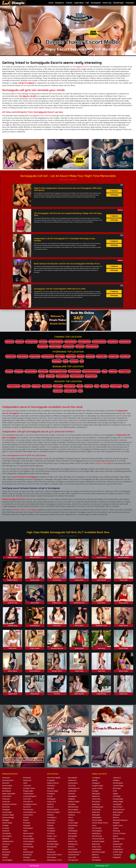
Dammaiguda (7, 858)
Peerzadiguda (97, 829)
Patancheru (96, 797)
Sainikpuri (71, 813)
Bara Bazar (47, 384)
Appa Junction (97, 787)
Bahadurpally (52, 845)
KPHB (115, 789)
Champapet (28, 842)
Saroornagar (28, 834)
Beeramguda (118, 810)
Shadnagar (96, 803)
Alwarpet (43, 340)
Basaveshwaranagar (91, 370)
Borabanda (51, 850)
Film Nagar (60, 355)
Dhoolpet (27, 856)
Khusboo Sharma (57, 647)
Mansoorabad (28, 832)
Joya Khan (101, 669)
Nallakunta (96, 795)
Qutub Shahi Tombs (54, 853)
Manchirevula (97, 834)
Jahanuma (117, 776)
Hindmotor (58, 389)
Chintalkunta (28, 800)
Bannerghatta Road (58, 370)
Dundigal (95, 789)
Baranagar (58, 384)
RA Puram (80, 345)
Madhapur (57, 359)
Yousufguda (117, 803)
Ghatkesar (51, 784)
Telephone (114, 191)
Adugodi (9, 370)
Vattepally (51, 837)
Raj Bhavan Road (74, 810)
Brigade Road (91, 374)
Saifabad (50, 813)
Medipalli (116, 821)
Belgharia (89, 384)
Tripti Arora (123, 692)
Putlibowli (6, 829)
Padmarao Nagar (53, 810)
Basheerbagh (28, 850)
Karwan (50, 795)
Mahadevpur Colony (55, 858)
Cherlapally (6, 832)
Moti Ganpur (52, 856)
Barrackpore (70, 384)
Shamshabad (7, 784)
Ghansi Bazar (73, 781)
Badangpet (96, 813)
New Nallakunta (119, 837)
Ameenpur (51, 821)
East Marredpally (29, 858)
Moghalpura (96, 832)
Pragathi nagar (97, 784)
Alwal (25, 848)
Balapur (26, 818)
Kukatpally (90, 355)
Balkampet (96, 842)
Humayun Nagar (8, 813)
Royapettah (43, 345)
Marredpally (73, 776)
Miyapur (81, 355)
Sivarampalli (73, 848)
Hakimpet (51, 787)
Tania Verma (101, 578)
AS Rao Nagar (73, 821)
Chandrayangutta (30, 795)
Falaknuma (72, 779)
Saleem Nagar (118, 800)
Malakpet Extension (9, 803)
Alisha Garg (79, 669)
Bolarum (116, 816)
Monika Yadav (13, 556)
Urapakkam (113, 340)
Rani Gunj (71, 837)
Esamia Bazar (28, 813)
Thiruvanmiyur (92, 345)
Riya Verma (57, 556)
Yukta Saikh (124, 578)
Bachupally (6, 850)
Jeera (94, 824)
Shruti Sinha (79, 624)
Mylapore (20, 340)
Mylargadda (72, 834)
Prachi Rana (57, 578)
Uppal (66, 359)
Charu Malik (35, 601)
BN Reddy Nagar (53, 842)
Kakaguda (51, 826)
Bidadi (42, 374)
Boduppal (116, 813)
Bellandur (113, 370)
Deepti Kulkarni (13, 578)
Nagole (115, 792)
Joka (80, 389)
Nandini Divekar (124, 556)
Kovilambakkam (99, 340)
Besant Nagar (55, 345)
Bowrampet (72, 832)
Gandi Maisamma (74, 850)
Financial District (98, 837)
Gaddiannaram (8, 840)
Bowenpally (27, 853)
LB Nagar (5, 824)
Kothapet (6, 826)
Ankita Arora (57, 601)
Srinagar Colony (29, 787)
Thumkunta (117, 853)
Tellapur (71, 818)
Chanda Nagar (118, 784)
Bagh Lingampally (9, 792)
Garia (126, 384)
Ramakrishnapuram (120, 818)
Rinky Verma (124, 624)
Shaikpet (50, 824)
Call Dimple (34, 866)
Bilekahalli (50, 374)
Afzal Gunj (6, 842)
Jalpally (116, 826)
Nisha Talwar (13, 669)
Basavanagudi (74, 370)
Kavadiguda (72, 795)
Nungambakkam (56, 340)
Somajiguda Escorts (81, 67)
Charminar (27, 797)
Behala (80, 384)
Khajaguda (117, 856)
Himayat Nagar (53, 789)
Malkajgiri (6, 818)
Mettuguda (96, 792)
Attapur (26, 816)
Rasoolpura (96, 800)
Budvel (115, 834)
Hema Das (79, 556)
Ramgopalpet (118, 797)
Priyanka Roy (101, 692)
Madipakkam (125, 340)
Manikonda (27, 779)
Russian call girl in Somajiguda (25, 508)
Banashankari (31, 370)
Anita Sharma (35, 624)
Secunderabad (8, 779)
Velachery (9, 340)
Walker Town (52, 834)
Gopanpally (96, 808)
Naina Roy (101, 647)
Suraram (71, 845)
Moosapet (72, 803)
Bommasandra (77, 374)
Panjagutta (96, 781)
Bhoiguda (6, 853)
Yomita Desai (79, 647)
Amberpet (6, 800)
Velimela (116, 840)
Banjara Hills (102, 355)
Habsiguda (6, 808)
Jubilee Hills (114, 355)
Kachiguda (51, 792)
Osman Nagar (97, 818)
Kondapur (74, 359)
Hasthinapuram (74, 787)
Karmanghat (7, 834)
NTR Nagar (117, 795)
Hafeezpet (6, 797)
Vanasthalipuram (30, 810)
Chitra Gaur (57, 624)
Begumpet (71, 355)
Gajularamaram (53, 781)
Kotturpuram (69, 345)
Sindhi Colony (118, 824)
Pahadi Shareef (74, 853)
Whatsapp (114, 196)
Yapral (70, 816)
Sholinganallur (31, 340)
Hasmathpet (73, 824)
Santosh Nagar (29, 837)
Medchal (50, 803)
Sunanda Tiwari (101, 624)
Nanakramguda (53, 808)
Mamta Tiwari (35, 556)
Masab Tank (73, 840)
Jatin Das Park (70, 389)
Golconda (72, 784)
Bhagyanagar (28, 789)
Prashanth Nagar (98, 840)
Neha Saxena (79, 692)
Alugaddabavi (118, 848)
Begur (105, 370)
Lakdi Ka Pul (11, 355)
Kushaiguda (51, 797)
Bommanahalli (62, 374)
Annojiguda (96, 776)
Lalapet (5, 845)
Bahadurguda (118, 781)
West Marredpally (54, 776)
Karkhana (72, 792)
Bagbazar (36, 384)
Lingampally (35, 355)
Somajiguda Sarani (30, 803)
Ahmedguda (96, 848)
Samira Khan (35, 578)
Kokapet (71, 826)
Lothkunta (51, 832)
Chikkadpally (73, 829)
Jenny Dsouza (101, 556)
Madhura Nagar (74, 800)
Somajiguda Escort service (40, 116)
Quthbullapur (28, 826)
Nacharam (27, 805)
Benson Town (125, 370)
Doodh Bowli (7, 795)
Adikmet (50, 848)
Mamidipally (96, 858)
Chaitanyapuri (28, 792)
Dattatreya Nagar (99, 850)
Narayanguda (73, 808)
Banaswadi (43, 370)
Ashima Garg (13, 624)
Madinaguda (96, 816)
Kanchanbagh (28, 845)
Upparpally (51, 818)
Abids (25, 781)
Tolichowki (27, 784)
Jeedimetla (72, 789)
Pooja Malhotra (35, 669)
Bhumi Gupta (123, 669)
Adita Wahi (13, 647)
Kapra (25, 829)
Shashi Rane (35, 692)
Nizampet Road (119, 808)
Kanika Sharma (79, 601)
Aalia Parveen (13, 601)
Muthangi (116, 829)
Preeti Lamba (35, 647)
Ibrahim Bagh (118, 850)
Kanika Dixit (79, 578)
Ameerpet (6, 776)
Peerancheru (118, 805)
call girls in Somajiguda (104, 462)
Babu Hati (26, 384)
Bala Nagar (117, 787)
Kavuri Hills (72, 856)
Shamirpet (27, 776)
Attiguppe (19, 370)
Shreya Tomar (57, 669)
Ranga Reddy (118, 842)
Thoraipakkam (84, 340)
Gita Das (57, 692)
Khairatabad (23, 355)
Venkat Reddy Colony (100, 821)
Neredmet (6, 805)
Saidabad (6, 837)
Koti (82, 359)
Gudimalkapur (52, 840)
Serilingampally (98, 805)
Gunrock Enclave (119, 832)
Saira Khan (101, 601)
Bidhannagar (116, 384)
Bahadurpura (73, 842)
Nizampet (6, 781)
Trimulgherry (52, 816)
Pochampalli (97, 826)
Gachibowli (125, 355)
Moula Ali (50, 805)
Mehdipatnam (48, 355)
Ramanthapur (28, 808)
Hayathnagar (7, 810)
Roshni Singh (123, 647)
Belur (97, 384)
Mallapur (5, 848)
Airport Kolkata (14, 384)
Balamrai (95, 853)
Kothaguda (51, 829)
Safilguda (116, 779)
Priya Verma (123, 601)
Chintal (5, 856)
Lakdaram (96, 856)
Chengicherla (73, 858)
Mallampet (96, 810)
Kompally (27, 821)
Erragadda (51, 779)
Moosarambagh (8, 816)
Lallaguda (71, 797)
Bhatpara (105, 384)
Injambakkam (71, 340)
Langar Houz (52, 800)
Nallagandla (7, 787)
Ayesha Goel (13, 692)
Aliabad (95, 779)
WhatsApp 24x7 (102, 866)
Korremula (117, 845)
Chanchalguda (29, 840)
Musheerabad (73, 805)
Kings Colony (97, 845)
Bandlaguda (7, 789)
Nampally (27, 824)
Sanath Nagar (7, 821)
